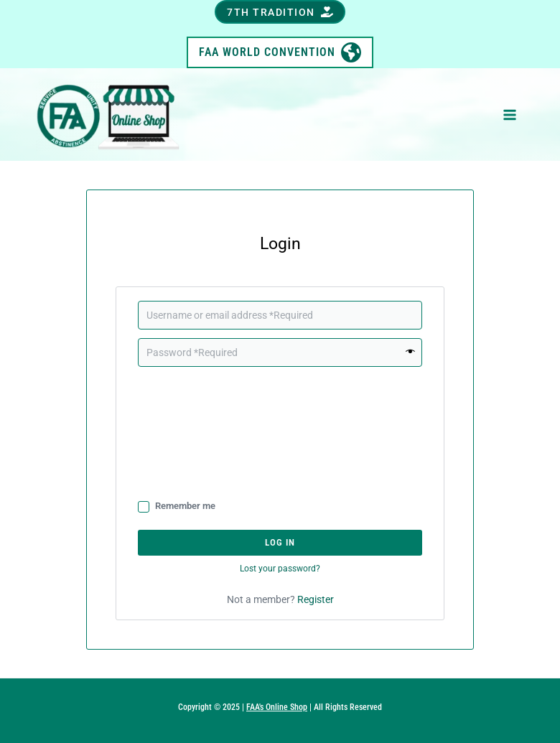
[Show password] (411, 352)
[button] (280, 12)
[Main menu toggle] (510, 115)
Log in (280, 542)
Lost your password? (280, 569)
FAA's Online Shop (277, 707)
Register (316, 599)
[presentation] (197, 432)
